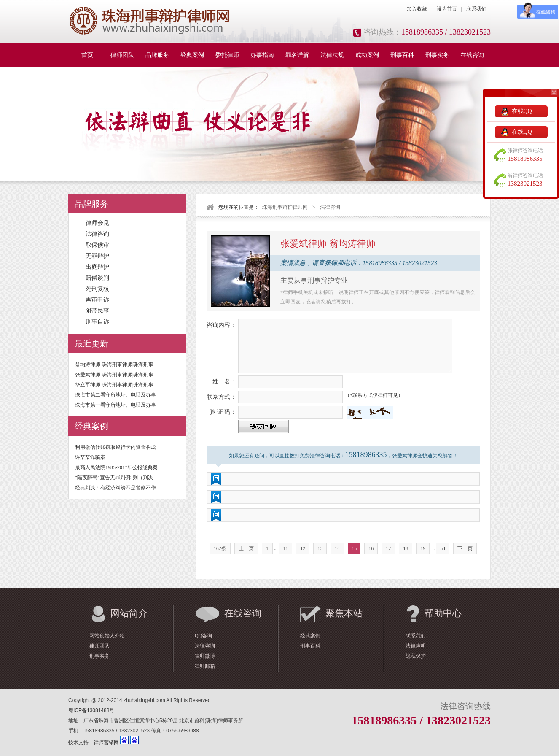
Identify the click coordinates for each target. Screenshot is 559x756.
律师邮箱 (205, 666)
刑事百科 (402, 55)
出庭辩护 (97, 267)
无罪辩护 (97, 256)
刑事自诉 (97, 322)
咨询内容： (221, 325)
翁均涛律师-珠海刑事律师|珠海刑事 (114, 364)
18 (406, 548)
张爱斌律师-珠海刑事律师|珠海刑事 (114, 375)
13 (320, 548)
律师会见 (97, 223)
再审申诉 (97, 300)
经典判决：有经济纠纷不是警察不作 (116, 488)
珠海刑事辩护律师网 (285, 207)
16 (371, 548)
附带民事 (97, 311)
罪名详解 (297, 55)
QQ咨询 (203, 636)
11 (286, 548)
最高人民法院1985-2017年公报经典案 (116, 467)
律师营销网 (106, 742)
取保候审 (97, 245)
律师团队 (122, 55)
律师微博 (205, 656)
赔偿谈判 (97, 278)
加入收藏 (417, 9)
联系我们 (476, 9)
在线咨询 (472, 55)
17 (388, 548)
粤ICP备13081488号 (91, 710)
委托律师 (227, 55)
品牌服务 (157, 55)
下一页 (465, 548)
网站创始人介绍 (107, 636)
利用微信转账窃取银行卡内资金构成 (116, 447)
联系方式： (221, 397)
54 (443, 548)
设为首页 (447, 9)
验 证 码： (223, 412)
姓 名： (224, 382)
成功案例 (367, 55)
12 (303, 548)
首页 (87, 55)
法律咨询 (97, 234)
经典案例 (192, 55)
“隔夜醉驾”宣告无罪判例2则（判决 (114, 478)
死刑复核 (97, 289)
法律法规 (332, 55)
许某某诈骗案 (90, 457)
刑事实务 (437, 55)
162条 (220, 548)
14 (337, 548)
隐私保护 (416, 656)
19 (423, 548)
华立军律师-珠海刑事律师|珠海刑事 (114, 385)
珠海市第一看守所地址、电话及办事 (116, 405)
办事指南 (262, 55)
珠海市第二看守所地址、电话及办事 (116, 395)
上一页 (246, 548)
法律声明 (416, 646)
